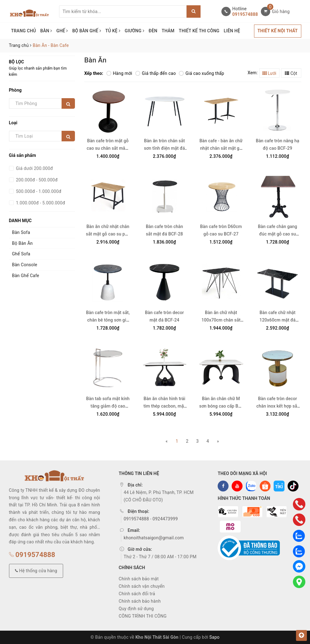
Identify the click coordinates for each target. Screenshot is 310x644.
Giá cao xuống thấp (201, 73)
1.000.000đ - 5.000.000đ (40, 203)
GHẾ (62, 31)
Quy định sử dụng (136, 609)
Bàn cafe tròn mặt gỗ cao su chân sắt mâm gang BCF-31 (108, 148)
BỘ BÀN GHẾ (86, 31)
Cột (291, 73)
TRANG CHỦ (24, 31)
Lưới (269, 73)
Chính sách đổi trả (137, 594)
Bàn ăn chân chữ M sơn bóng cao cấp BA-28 (221, 406)
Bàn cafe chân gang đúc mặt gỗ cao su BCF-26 (278, 234)
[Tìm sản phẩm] (123, 11)
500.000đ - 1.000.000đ (38, 191)
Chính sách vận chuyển (142, 586)
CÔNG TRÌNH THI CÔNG (143, 616)
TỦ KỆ (113, 31)
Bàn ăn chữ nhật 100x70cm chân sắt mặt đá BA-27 (221, 320)
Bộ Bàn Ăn (23, 243)
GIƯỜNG (134, 31)
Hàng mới (119, 73)
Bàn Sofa (21, 232)
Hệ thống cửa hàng (36, 571)
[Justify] (194, 11)
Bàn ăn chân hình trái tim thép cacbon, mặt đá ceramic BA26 (164, 406)
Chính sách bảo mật (139, 579)
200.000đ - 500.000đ (36, 180)
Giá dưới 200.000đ (34, 168)
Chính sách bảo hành (140, 601)
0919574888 (245, 14)
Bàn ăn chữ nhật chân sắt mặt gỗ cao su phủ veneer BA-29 (108, 234)
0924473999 (165, 519)
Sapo (214, 637)
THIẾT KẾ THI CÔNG (199, 31)
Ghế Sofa (21, 254)
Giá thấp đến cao (155, 73)
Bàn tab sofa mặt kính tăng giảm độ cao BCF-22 (108, 406)
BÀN (46, 31)
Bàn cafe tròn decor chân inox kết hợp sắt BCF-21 (278, 406)
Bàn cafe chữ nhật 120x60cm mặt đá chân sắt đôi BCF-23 (278, 320)
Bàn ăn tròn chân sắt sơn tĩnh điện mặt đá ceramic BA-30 (164, 148)
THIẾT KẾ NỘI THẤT (278, 31)
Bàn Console (25, 265)
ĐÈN (153, 31)
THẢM (168, 31)
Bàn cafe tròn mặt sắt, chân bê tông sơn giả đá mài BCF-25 (108, 320)
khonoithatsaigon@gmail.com (154, 538)
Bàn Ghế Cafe (26, 276)
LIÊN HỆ (232, 31)
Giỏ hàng (281, 11)
